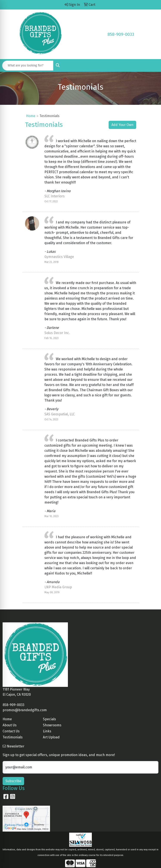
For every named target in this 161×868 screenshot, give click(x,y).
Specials (49, 719)
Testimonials (13, 737)
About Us (10, 725)
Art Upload (51, 737)
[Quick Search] (28, 66)
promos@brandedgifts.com (25, 710)
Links (47, 731)
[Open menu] (152, 66)
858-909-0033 (121, 34)
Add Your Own (122, 125)
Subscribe (13, 781)
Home (31, 116)
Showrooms (52, 725)
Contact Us (11, 731)
